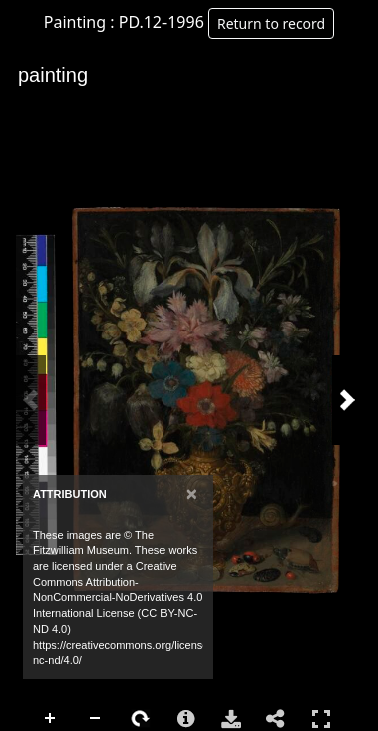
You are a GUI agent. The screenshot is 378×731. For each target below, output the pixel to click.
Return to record (271, 23)
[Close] (191, 493)
